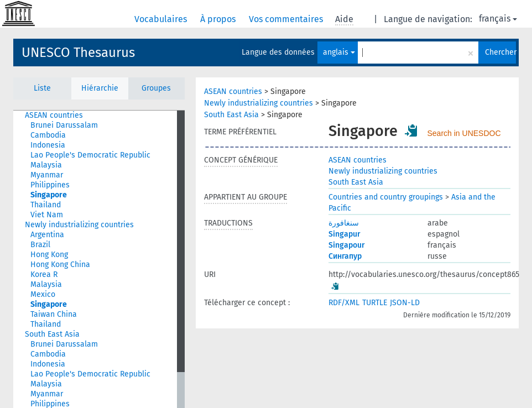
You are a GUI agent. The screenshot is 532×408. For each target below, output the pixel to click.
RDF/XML (344, 303)
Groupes (156, 88)
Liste (42, 88)
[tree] (99, 259)
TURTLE (375, 303)
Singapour (347, 245)
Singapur (345, 234)
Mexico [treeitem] (43, 294)
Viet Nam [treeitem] (47, 215)
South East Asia (231, 115)
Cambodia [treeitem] (48, 135)
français (498, 19)
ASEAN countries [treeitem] (54, 115)
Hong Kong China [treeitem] (60, 265)
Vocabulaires (162, 19)
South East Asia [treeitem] (52, 334)
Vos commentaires (287, 19)
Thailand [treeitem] (46, 205)
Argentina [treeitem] (47, 235)
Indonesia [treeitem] (48, 145)
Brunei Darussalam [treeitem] (64, 125)
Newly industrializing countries (259, 103)
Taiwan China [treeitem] (54, 314)
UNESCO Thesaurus (78, 53)
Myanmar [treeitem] (47, 175)
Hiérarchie (100, 88)
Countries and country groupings (386, 197)
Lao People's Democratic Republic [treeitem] (90, 155)
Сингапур (345, 256)
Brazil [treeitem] (40, 245)
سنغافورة (344, 223)
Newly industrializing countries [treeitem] (79, 225)
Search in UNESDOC (464, 133)
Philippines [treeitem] (50, 185)
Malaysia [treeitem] (46, 165)
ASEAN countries (233, 91)
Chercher (500, 52)
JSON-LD (405, 303)
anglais (339, 52)
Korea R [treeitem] (44, 274)
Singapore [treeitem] (49, 195)
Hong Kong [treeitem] (49, 255)
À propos (219, 19)
